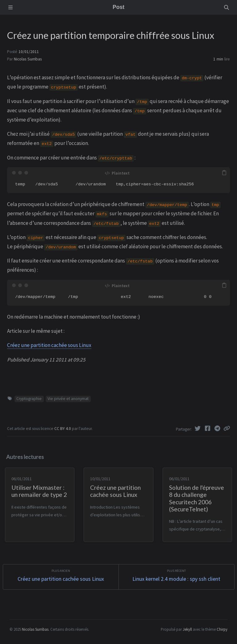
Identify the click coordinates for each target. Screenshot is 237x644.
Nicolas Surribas (28, 59)
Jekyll (187, 629)
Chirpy (222, 629)
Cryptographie (29, 399)
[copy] (224, 173)
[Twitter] (198, 428)
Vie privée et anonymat (68, 399)
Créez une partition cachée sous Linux (49, 345)
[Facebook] (208, 428)
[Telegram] (218, 428)
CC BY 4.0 (63, 429)
